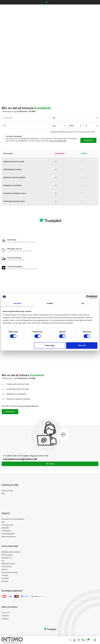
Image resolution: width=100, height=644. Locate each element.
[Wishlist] (79, 640)
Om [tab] (83, 303)
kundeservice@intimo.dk (20, 459)
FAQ (3, 522)
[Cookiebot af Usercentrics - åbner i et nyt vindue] (88, 297)
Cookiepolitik (6, 531)
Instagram (5, 619)
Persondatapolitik (8, 534)
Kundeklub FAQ (7, 525)
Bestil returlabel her (9, 537)
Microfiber (5, 578)
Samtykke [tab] (17, 303)
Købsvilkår (5, 528)
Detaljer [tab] (50, 303)
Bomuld (4, 569)
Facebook (5, 616)
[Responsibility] (83, 640)
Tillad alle (82, 345)
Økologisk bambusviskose (11, 552)
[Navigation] (95, 640)
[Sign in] (74, 640)
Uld (3, 561)
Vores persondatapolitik (58, 141)
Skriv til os (50, 464)
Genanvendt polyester (10, 572)
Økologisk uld (6, 558)
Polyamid (5, 581)
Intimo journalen (7, 491)
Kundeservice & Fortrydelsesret (13, 519)
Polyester (5, 575)
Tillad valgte (50, 345)
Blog (3, 494)
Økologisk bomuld (8, 564)
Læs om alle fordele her (29, 406)
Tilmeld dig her (10, 412)
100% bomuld (7, 567)
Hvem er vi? (6, 613)
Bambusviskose (7, 555)
